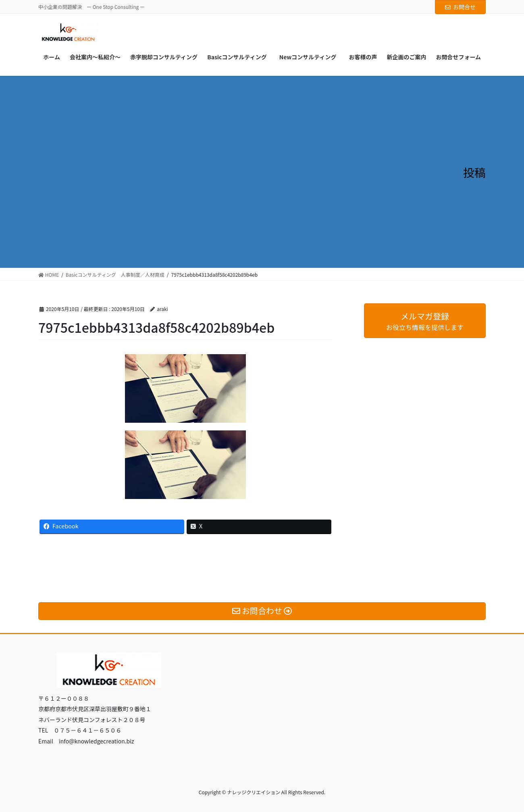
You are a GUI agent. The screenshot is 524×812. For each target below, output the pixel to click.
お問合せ (460, 7)
